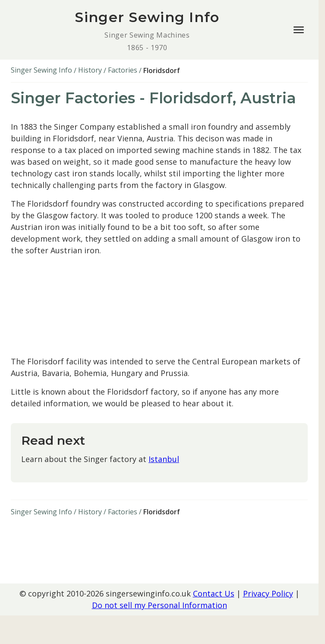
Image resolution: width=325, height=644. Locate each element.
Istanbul (164, 459)
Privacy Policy (268, 593)
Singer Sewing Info (41, 70)
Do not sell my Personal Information (159, 605)
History (90, 70)
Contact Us (214, 593)
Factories (123, 70)
